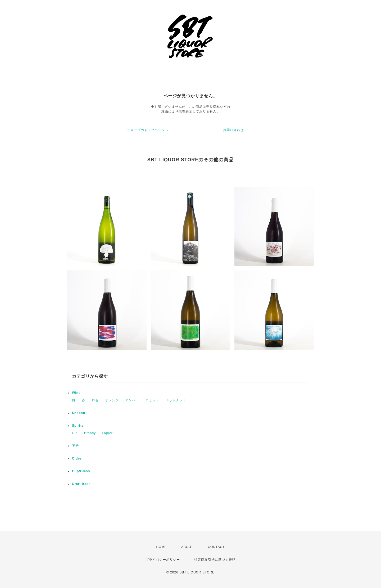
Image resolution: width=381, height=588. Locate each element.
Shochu (79, 413)
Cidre (77, 458)
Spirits (78, 426)
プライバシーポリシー (163, 560)
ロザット (152, 400)
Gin (75, 433)
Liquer (107, 433)
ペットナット (176, 400)
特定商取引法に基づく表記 (215, 560)
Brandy (90, 433)
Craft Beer (81, 484)
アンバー (132, 400)
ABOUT (187, 547)
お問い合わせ (233, 130)
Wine (76, 393)
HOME (161, 547)
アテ (75, 446)
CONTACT (216, 547)
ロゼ (95, 400)
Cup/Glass (81, 471)
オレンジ (112, 400)
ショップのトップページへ (148, 130)
